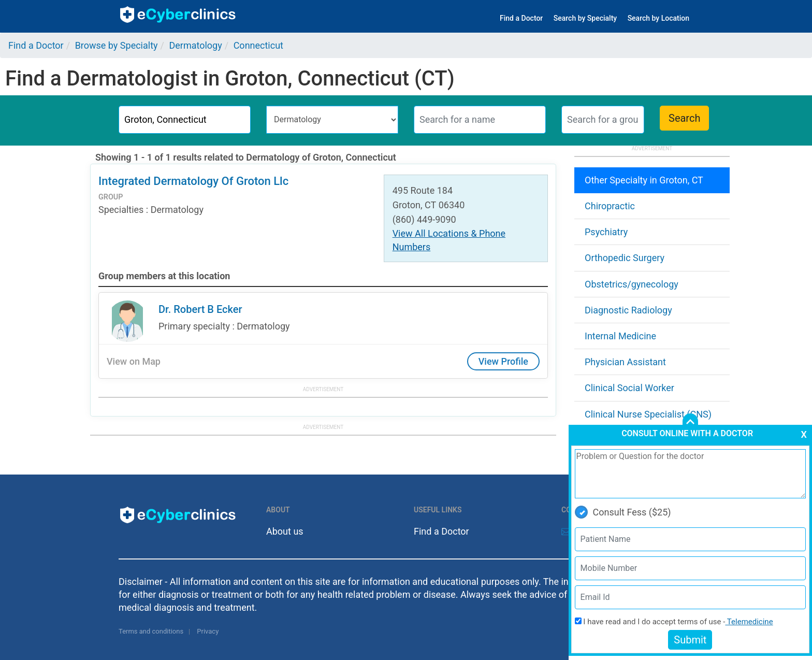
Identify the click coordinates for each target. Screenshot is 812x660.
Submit (690, 640)
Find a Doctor (521, 18)
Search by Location (658, 18)
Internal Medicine (620, 336)
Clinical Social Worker (629, 388)
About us (285, 531)
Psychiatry (606, 232)
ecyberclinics (178, 15)
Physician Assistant (625, 362)
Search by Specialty (585, 18)
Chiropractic (610, 206)
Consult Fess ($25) (623, 512)
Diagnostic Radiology (628, 310)
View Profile (503, 361)
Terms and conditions (151, 631)
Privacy (208, 631)
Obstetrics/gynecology (632, 284)
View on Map (134, 361)
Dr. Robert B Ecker (200, 309)
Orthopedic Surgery (625, 258)
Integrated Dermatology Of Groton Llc (193, 181)
